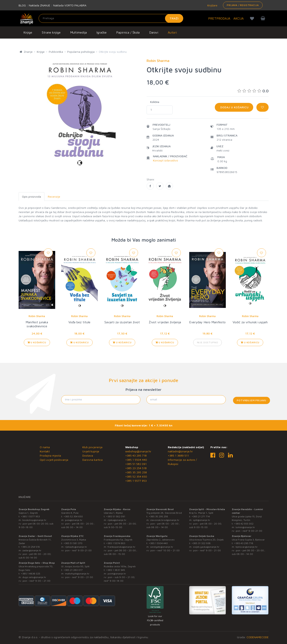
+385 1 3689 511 (178, 455)
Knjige (28, 32)
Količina (155, 102)
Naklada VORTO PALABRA (70, 5)
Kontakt (45, 451)
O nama (45, 447)
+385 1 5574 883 (116, 543)
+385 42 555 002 (244, 524)
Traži (174, 18)
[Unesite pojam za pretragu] (111, 18)
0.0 (253, 91)
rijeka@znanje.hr (117, 520)
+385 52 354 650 (136, 476)
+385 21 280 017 (73, 570)
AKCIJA (238, 18)
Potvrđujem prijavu (251, 400)
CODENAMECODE (258, 637)
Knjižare (212, 5)
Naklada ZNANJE (39, 5)
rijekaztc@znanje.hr (76, 547)
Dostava (88, 455)
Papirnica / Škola (128, 32)
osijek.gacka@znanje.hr (206, 547)
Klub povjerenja (92, 447)
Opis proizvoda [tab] (31, 197)
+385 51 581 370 (73, 543)
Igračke (101, 32)
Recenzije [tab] (54, 197)
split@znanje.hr (202, 520)
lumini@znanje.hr (245, 527)
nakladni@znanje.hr (180, 451)
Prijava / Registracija (243, 5)
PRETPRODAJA (219, 18)
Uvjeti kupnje (91, 451)
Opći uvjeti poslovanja (54, 460)
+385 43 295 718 (136, 455)
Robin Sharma (37, 316)
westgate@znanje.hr (162, 547)
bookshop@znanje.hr (34, 520)
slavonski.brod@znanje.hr (165, 520)
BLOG (22, 5)
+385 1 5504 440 (136, 460)
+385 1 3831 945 (116, 570)
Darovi (154, 32)
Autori (172, 32)
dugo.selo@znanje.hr (34, 577)
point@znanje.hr (117, 574)
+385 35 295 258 (136, 472)
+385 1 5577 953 (136, 481)
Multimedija (78, 32)
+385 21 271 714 (201, 516)
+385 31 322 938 (201, 543)
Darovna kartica (92, 460)
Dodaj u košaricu (234, 107)
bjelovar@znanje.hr (247, 547)
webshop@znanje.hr (138, 451)
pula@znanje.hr (74, 520)
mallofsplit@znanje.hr (77, 574)
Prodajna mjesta (50, 455)
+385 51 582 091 (136, 464)
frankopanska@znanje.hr (121, 547)
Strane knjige (51, 32)
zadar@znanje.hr (32, 550)
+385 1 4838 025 (31, 574)
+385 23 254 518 (136, 468)
